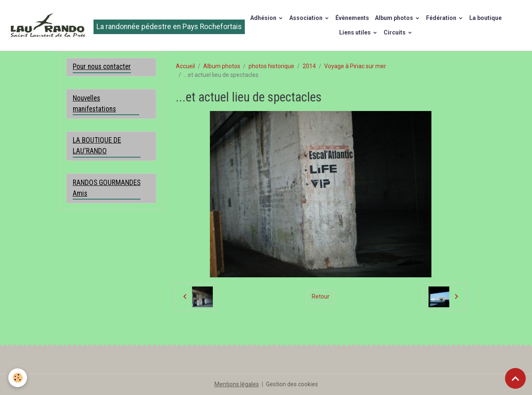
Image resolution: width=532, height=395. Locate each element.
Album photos (395, 18)
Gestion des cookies (292, 384)
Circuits (395, 32)
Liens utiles (356, 32)
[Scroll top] (515, 378)
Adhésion (264, 18)
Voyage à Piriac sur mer (355, 66)
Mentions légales (237, 384)
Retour (321, 296)
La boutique (485, 18)
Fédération (442, 18)
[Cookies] (18, 378)
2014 (309, 66)
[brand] (113, 25)
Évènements (352, 18)
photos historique (271, 66)
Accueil (185, 66)
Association (307, 18)
